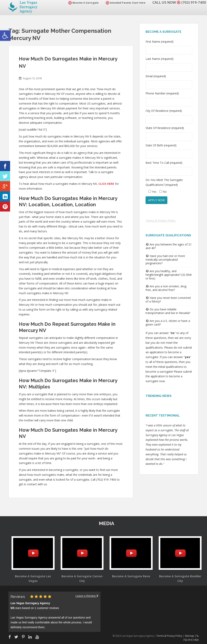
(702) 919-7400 (194, 2)
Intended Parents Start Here (126, 3)
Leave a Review (87, 596)
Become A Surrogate (83, 3)
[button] (5, 36)
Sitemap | (191, 636)
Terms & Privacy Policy (161, 220)
